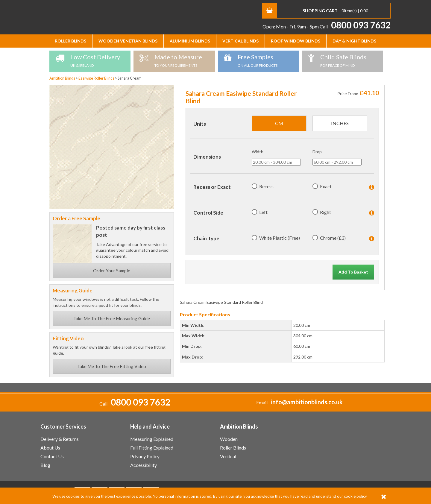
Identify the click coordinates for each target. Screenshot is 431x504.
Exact (326, 186)
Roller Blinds (70, 41)
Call (355, 26)
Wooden (229, 439)
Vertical (228, 456)
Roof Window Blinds (296, 41)
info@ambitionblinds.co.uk (307, 402)
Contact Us (52, 456)
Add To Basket (353, 272)
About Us (50, 448)
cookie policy (355, 496)
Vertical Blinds (240, 41)
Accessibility (144, 465)
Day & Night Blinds (354, 41)
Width (258, 152)
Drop (317, 152)
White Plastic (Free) (280, 238)
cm (279, 123)
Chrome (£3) (333, 238)
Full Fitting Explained (152, 448)
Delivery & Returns (60, 439)
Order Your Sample (112, 271)
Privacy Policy (145, 456)
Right (325, 212)
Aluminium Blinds (190, 41)
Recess (266, 186)
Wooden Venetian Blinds (128, 41)
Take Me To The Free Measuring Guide (112, 318)
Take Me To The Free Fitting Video (112, 366)
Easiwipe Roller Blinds (97, 78)
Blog (45, 465)
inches (340, 123)
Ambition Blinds (97, 16)
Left (263, 212)
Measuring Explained (152, 439)
